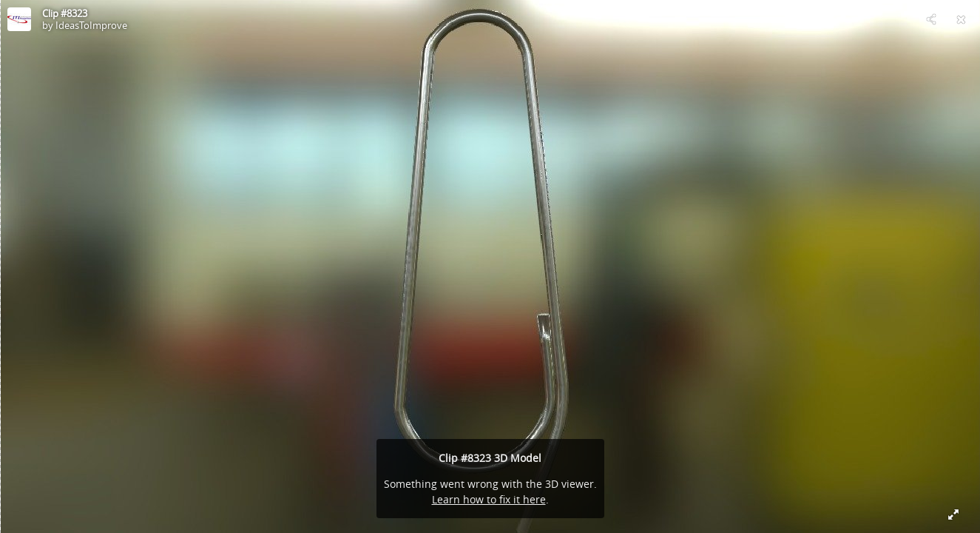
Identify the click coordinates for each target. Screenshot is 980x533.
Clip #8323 (65, 13)
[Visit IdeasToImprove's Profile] (19, 19)
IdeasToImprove (91, 25)
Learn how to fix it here (489, 499)
